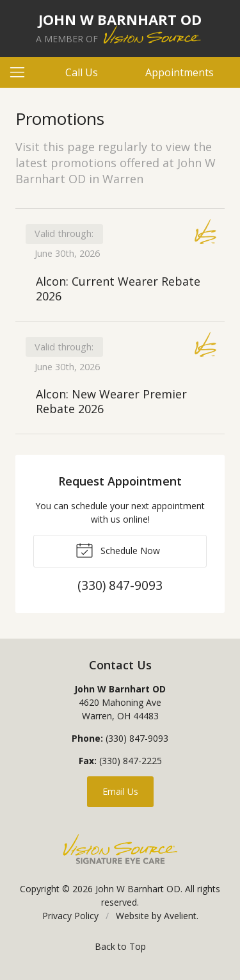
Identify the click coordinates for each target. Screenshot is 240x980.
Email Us (120, 791)
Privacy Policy (70, 916)
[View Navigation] (22, 72)
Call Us (82, 72)
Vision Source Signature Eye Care (120, 849)
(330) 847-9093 (137, 738)
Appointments (180, 72)
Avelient (180, 916)
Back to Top (120, 946)
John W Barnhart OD (138, 889)
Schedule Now (118, 550)
